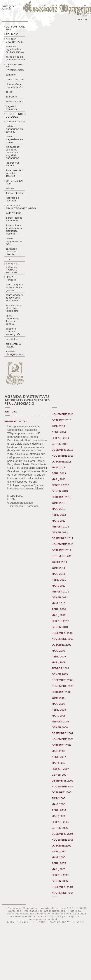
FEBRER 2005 (60, 875)
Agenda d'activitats (14, 40)
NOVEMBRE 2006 (62, 787)
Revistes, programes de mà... (14, 241)
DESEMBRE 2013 (62, 450)
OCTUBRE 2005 (61, 846)
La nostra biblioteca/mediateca (16, 207)
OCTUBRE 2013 (61, 462)
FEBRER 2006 (60, 822)
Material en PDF (14, 182)
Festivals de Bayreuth (12, 199)
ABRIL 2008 (59, 710)
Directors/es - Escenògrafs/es (15, 86)
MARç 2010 (58, 615)
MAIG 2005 (58, 857)
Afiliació (12, 34)
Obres (9, 92)
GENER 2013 (60, 491)
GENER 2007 (60, 775)
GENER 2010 (60, 627)
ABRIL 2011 (59, 580)
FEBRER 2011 (60, 592)
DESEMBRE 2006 (62, 781)
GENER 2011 (60, 597)
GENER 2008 (60, 727)
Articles (10, 188)
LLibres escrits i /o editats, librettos (14, 173)
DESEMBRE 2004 (62, 887)
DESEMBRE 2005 (62, 834)
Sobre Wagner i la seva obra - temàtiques (14, 298)
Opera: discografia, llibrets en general (13, 320)
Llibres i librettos (15, 193)
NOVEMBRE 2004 (62, 893)
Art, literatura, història (14, 345)
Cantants (11, 75)
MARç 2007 (58, 763)
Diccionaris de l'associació (15, 67)
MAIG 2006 (58, 804)
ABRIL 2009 (59, 657)
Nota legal (75, 911)
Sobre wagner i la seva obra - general (14, 287)
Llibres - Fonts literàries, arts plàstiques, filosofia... (14, 229)
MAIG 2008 (58, 704)
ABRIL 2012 (59, 515)
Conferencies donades (16, 115)
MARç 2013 (58, 479)
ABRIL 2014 (59, 432)
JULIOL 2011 (59, 562)
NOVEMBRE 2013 (62, 456)
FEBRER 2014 (60, 438)
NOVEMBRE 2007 (62, 739)
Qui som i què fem (15, 28)
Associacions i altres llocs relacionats (14, 308)
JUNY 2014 (58, 426)
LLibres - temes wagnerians (14, 219)
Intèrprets (11, 97)
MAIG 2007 (58, 751)
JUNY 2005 (58, 851)
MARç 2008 (58, 716)
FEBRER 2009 (60, 668)
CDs (8, 259)
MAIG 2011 (58, 574)
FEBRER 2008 (60, 722)
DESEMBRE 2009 (62, 633)
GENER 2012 (60, 532)
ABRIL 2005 (59, 863)
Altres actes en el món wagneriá (15, 58)
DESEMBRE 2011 (62, 538)
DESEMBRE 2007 (62, 733)
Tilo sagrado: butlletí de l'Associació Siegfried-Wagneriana (13, 152)
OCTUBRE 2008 (61, 692)
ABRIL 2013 (59, 473)
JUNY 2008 (58, 698)
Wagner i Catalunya (11, 108)
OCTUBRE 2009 (61, 645)
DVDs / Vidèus (13, 213)
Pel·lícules (12, 339)
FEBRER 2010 (60, 621)
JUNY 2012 (58, 503)
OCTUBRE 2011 (61, 550)
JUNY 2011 (58, 568)
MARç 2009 (58, 662)
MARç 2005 (58, 869)
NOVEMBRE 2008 (62, 686)
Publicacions (15, 122)
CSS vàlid (40, 922)
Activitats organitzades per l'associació (15, 49)
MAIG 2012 (58, 509)
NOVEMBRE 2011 (62, 544)
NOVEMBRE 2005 (62, 840)
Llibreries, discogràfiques (14, 353)
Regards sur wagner (12, 164)
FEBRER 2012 (60, 527)
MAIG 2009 (58, 651)
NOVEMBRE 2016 (62, 414)
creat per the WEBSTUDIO (67, 922)
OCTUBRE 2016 (61, 420)
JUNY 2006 (58, 798)
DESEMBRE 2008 (62, 680)
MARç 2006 (58, 816)
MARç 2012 (58, 521)
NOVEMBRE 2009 (62, 639)
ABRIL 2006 (59, 810)
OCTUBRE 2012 (61, 497)
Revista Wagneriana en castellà (14, 129)
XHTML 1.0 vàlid (18, 922)
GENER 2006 (60, 828)
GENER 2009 (60, 674)
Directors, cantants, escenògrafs (13, 331)
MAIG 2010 (58, 603)
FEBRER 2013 (60, 485)
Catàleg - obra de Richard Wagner (13, 268)
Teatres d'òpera (15, 101)
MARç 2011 (58, 586)
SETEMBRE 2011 (62, 556)
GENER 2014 (60, 444)
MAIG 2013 (58, 467)
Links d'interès (13, 279)
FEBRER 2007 (60, 769)
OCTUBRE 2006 (61, 792)
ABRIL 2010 (59, 609)
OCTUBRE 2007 (61, 745)
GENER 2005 (60, 881)
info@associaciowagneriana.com (45, 911)
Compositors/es (15, 79)
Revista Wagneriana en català (14, 139)
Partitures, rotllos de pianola (12, 252)
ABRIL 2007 (59, 757)
